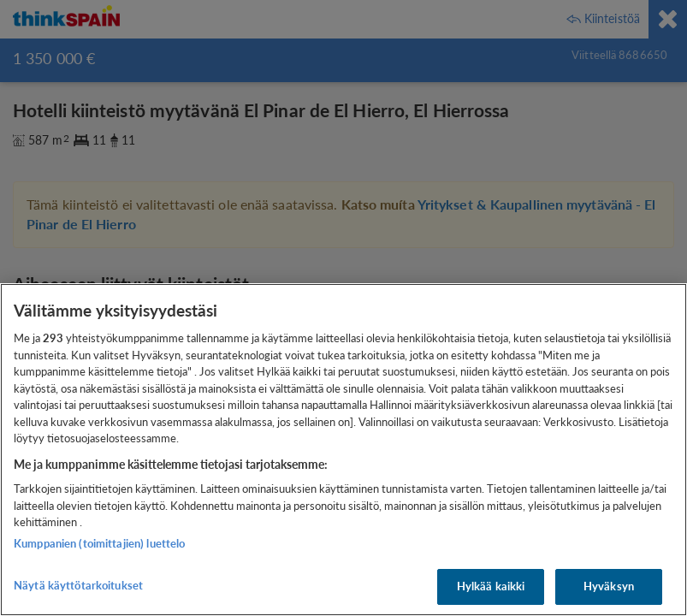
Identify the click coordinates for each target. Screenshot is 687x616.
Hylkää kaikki (491, 586)
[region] (343, 450)
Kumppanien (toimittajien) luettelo (99, 543)
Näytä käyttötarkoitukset (78, 585)
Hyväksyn (609, 586)
